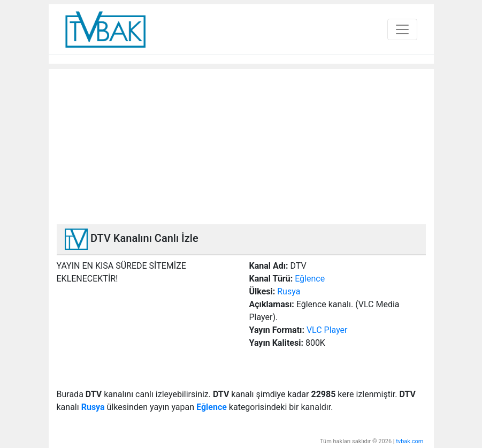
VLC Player (327, 330)
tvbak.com (410, 441)
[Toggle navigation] (402, 29)
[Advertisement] (241, 144)
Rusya (289, 291)
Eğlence (310, 279)
